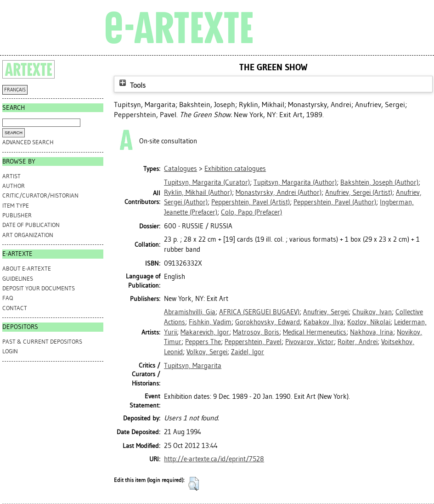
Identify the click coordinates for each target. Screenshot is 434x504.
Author (14, 186)
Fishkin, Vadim (210, 322)
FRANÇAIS (15, 90)
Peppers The (203, 342)
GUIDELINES (18, 279)
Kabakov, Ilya (324, 322)
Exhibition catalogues (235, 169)
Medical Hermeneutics (315, 332)
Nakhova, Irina (372, 332)
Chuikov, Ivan (372, 312)
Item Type (16, 206)
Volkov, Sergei (207, 352)
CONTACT (15, 308)
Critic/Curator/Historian (40, 195)
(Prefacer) (251, 212)
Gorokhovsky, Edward (268, 322)
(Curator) (207, 182)
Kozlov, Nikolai (369, 322)
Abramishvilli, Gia (190, 312)
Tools (131, 85)
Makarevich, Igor (205, 332)
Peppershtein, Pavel (253, 342)
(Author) (295, 182)
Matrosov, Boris (256, 332)
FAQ (8, 298)
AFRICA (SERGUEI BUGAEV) (259, 312)
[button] (194, 484)
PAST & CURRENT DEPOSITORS (42, 342)
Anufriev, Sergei (326, 312)
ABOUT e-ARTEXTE (27, 269)
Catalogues (180, 169)
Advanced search (28, 142)
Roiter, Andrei (358, 342)
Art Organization (28, 235)
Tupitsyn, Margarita (193, 366)
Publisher (17, 215)
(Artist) (359, 193)
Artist (11, 176)
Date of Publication (31, 225)
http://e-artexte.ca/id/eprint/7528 (214, 459)
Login (10, 351)
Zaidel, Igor (248, 352)
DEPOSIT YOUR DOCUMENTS (39, 288)
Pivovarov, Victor (310, 342)
